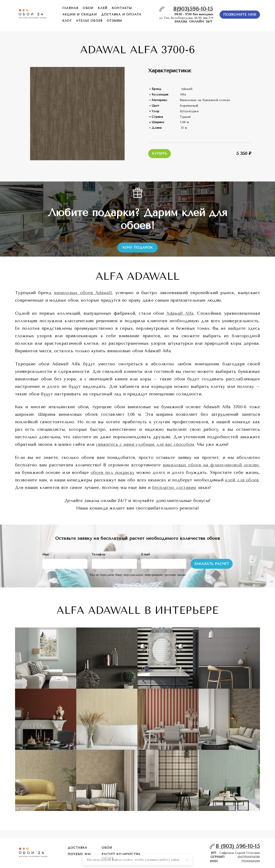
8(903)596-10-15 (193, 9)
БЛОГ (67, 21)
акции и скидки (80, 14)
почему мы (79, 854)
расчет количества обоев (121, 856)
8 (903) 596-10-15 (238, 846)
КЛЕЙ (103, 8)
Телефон (99, 554)
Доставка (78, 848)
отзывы (114, 21)
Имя (46, 554)
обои (88, 8)
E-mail (145, 554)
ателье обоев (89, 21)
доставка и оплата (121, 14)
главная (70, 8)
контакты (122, 8)
